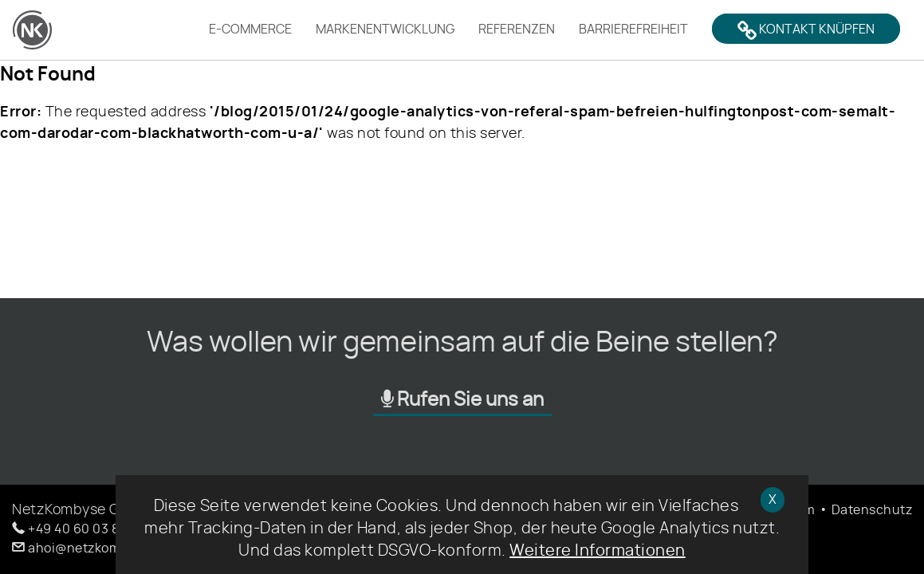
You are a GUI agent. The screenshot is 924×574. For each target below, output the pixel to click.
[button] (88, 529)
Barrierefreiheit (633, 29)
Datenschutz (872, 510)
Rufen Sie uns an (462, 399)
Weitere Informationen (598, 551)
